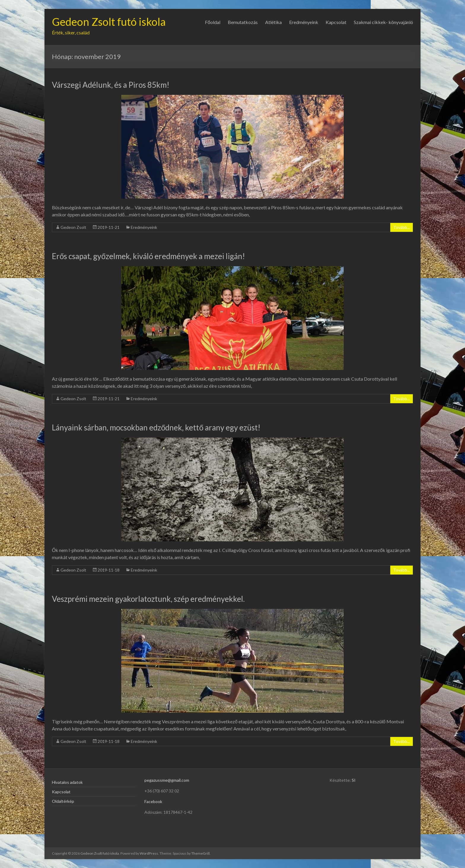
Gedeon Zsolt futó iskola (109, 22)
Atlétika (273, 22)
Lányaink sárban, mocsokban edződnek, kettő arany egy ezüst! (156, 427)
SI (354, 780)
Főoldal (213, 22)
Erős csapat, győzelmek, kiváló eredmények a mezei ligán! (148, 256)
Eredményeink (304, 22)
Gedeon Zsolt (73, 227)
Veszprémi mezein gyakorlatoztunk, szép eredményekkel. (148, 599)
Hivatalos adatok (67, 782)
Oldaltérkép (63, 801)
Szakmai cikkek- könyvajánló (383, 22)
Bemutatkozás (243, 22)
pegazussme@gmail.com (167, 780)
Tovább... (402, 227)
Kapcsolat (336, 22)
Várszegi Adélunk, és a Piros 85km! (111, 85)
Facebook (153, 801)
